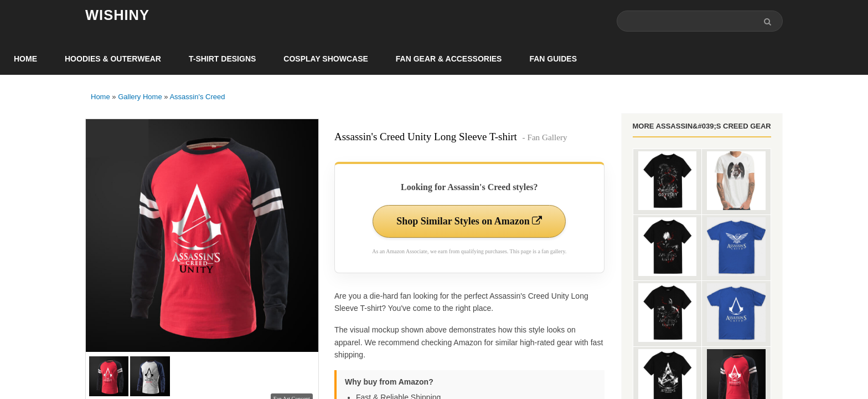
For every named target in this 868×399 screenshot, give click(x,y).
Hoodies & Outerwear (113, 59)
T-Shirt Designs (222, 59)
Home (25, 59)
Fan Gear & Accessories (449, 59)
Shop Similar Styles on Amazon (469, 221)
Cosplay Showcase (325, 59)
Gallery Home (140, 97)
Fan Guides (553, 59)
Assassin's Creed (197, 97)
